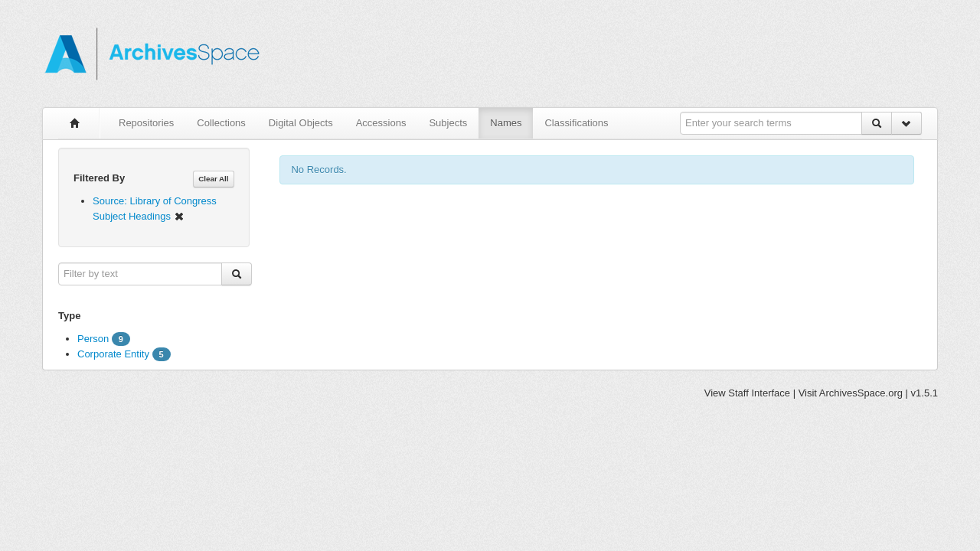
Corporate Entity (113, 354)
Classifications (576, 123)
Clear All (213, 179)
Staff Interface (759, 393)
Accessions (381, 123)
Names (506, 123)
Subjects (448, 123)
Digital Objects (301, 123)
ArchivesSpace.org (861, 393)
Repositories (146, 123)
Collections (221, 123)
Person (93, 339)
